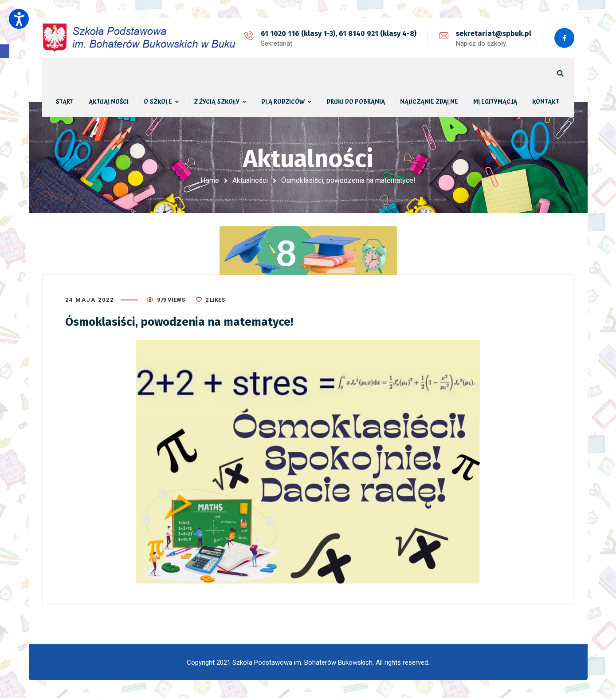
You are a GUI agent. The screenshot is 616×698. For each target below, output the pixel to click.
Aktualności (250, 180)
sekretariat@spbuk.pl (494, 34)
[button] (4, 51)
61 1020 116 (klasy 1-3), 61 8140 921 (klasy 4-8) (339, 34)
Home (210, 180)
